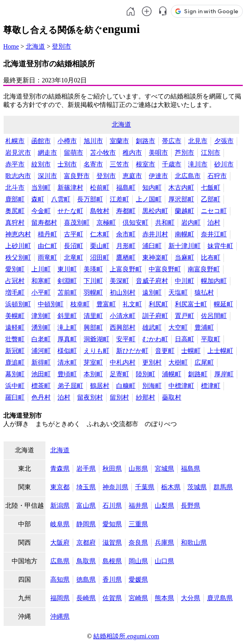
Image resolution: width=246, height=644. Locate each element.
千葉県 (145, 487)
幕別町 (15, 374)
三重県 (138, 524)
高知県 (60, 579)
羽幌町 (93, 292)
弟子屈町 (70, 386)
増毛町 (15, 292)
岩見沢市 (18, 153)
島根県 (112, 561)
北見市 (198, 141)
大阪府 (60, 542)
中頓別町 (51, 304)
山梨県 (164, 506)
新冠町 (15, 351)
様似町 (67, 351)
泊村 (214, 223)
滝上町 (67, 327)
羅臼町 (15, 397)
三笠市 (119, 164)
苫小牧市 (103, 153)
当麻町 (184, 257)
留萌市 (74, 153)
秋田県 (112, 469)
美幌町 (15, 316)
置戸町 (184, 316)
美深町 (119, 281)
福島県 (191, 469)
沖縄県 (60, 616)
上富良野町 (126, 269)
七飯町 (211, 188)
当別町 (41, 188)
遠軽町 (15, 327)
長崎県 (86, 598)
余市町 (126, 234)
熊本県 (164, 598)
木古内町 (181, 188)
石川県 (112, 506)
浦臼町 (152, 246)
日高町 (184, 339)
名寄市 (93, 164)
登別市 (61, 46)
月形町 (126, 246)
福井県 (138, 506)
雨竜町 (47, 257)
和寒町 (41, 281)
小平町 (41, 292)
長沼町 (74, 246)
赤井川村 (155, 234)
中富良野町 (165, 269)
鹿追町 (15, 362)
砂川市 (224, 164)
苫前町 (67, 292)
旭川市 (93, 141)
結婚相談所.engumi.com (126, 636)
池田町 (41, 374)
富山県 (86, 506)
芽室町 (93, 362)
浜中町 (15, 386)
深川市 (47, 176)
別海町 (152, 386)
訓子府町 (155, 316)
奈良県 (138, 542)
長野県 (191, 506)
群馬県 (223, 487)
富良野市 (77, 176)
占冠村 (15, 281)
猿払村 (204, 292)
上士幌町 (220, 351)
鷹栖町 (126, 257)
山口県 (164, 561)
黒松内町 (155, 211)
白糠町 (126, 386)
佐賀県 (112, 598)
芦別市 (184, 153)
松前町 (100, 188)
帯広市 (172, 141)
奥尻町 (15, 211)
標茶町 (41, 386)
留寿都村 (44, 223)
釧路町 (198, 374)
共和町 (165, 223)
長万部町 (90, 199)
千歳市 (172, 164)
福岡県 (60, 598)
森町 (38, 199)
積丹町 (47, 234)
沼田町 (100, 257)
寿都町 (126, 211)
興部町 (93, 327)
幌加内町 (214, 281)
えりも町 (96, 351)
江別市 (211, 153)
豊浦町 (204, 327)
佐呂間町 (214, 316)
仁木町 (100, 234)
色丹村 (41, 397)
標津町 (211, 386)
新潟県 (60, 506)
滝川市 (198, 164)
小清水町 (123, 316)
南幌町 (184, 234)
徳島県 (86, 579)
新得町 (41, 362)
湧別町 (41, 327)
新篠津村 (70, 188)
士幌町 (191, 351)
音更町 (165, 351)
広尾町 (204, 362)
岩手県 (86, 469)
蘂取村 (172, 397)
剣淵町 (67, 281)
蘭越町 (184, 211)
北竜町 (74, 257)
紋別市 (41, 164)
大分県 (191, 598)
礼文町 (132, 304)
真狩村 (15, 223)
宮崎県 (138, 598)
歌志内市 (18, 176)
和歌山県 (194, 542)
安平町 (126, 339)
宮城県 (164, 469)
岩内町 (191, 223)
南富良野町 (204, 269)
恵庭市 (132, 176)
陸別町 (146, 374)
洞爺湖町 (96, 339)
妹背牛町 (220, 246)
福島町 (126, 188)
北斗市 (15, 188)
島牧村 (100, 211)
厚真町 (67, 339)
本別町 (93, 374)
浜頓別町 (18, 304)
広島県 (60, 561)
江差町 (119, 199)
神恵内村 (18, 234)
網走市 (47, 153)
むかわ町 (155, 339)
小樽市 (67, 141)
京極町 (106, 223)
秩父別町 (18, 257)
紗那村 (146, 397)
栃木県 (171, 487)
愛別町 (15, 269)
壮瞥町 (15, 339)
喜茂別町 (77, 223)
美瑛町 (93, 269)
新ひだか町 (132, 351)
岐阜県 (60, 524)
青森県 (60, 469)
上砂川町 (18, 246)
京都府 (86, 542)
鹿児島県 (220, 598)
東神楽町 (155, 257)
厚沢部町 (181, 199)
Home (11, 46)
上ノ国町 (149, 199)
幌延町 (223, 304)
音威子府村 (152, 281)
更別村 (152, 362)
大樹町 (178, 362)
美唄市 (158, 153)
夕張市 (224, 141)
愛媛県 (138, 579)
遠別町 (152, 292)
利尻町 (158, 304)
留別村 (119, 397)
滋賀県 (112, 542)
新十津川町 (184, 246)
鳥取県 (86, 561)
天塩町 (178, 292)
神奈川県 (115, 487)
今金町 (41, 211)
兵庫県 (164, 542)
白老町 (41, 339)
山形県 (138, 469)
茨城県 (197, 487)
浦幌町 (172, 374)
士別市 (67, 164)
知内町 (152, 188)
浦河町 (41, 351)
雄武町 (152, 327)
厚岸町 (224, 374)
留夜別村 (90, 397)
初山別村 (123, 292)
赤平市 (15, 164)
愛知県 (112, 524)
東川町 (67, 269)
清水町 (67, 362)
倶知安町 (135, 223)
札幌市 (15, 141)
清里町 (93, 316)
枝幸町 (80, 304)
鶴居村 (100, 386)
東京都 (60, 487)
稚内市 (132, 153)
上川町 (41, 269)
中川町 (184, 281)
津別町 (41, 316)
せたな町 (70, 211)
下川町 (93, 281)
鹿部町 (15, 199)
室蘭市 (119, 141)
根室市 (146, 164)
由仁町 (47, 246)
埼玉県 (86, 487)
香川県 (112, 579)
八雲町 (61, 199)
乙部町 (211, 199)
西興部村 (123, 327)
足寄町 (119, 374)
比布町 (211, 257)
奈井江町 (214, 234)
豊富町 (106, 304)
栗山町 (100, 246)
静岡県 (86, 524)
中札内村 (123, 362)
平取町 (211, 339)
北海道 (35, 46)
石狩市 (217, 176)
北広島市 (188, 176)
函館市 (41, 141)
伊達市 (158, 176)
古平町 (74, 234)
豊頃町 (67, 374)
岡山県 (138, 561)
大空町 (178, 327)
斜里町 (67, 316)
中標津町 (181, 386)
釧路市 (146, 141)
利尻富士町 (191, 304)
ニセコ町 (214, 211)
